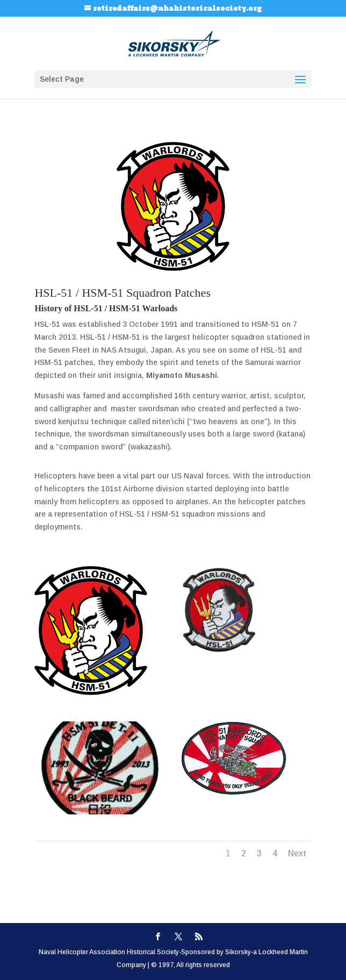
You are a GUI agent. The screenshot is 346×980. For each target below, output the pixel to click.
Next (297, 853)
